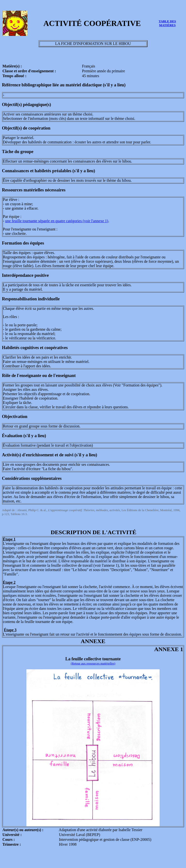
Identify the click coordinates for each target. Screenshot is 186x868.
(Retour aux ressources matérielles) (93, 663)
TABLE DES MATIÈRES (167, 23)
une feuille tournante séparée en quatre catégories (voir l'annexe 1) (57, 221)
